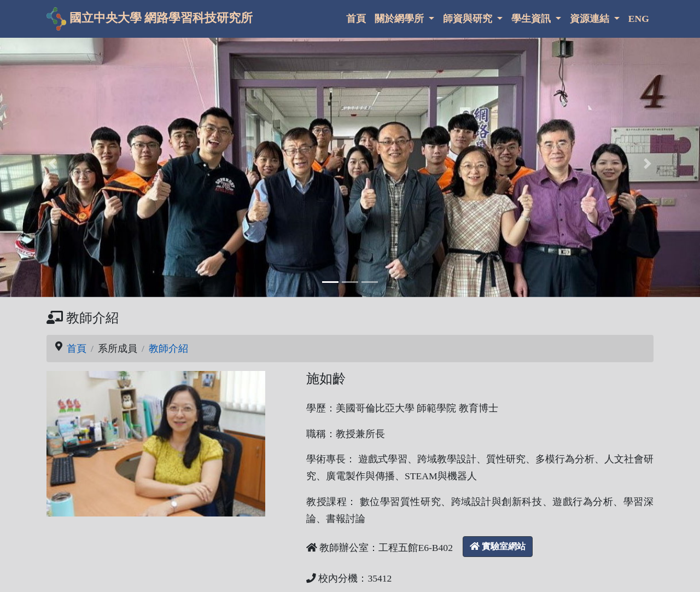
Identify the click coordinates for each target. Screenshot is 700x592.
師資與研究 (469, 19)
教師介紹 (168, 349)
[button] (52, 164)
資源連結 (591, 19)
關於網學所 (400, 19)
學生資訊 (532, 19)
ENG (639, 19)
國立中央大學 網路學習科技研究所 (150, 19)
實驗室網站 (498, 546)
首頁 (356, 19)
